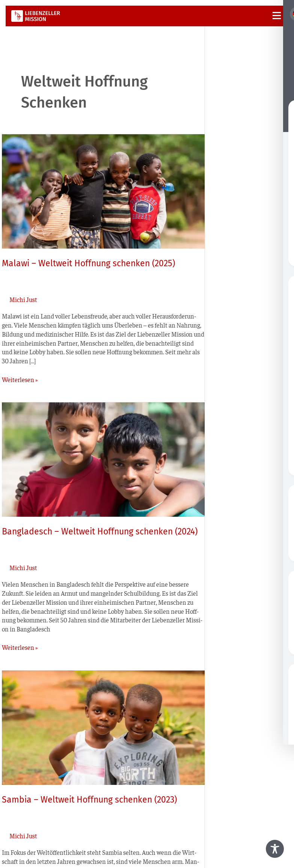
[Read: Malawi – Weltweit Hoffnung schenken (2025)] (103, 190)
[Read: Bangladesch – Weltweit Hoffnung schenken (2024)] (103, 458)
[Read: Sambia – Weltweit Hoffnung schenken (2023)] (103, 727)
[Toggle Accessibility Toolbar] (275, 849)
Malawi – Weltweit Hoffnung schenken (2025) (88, 263)
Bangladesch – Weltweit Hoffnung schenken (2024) (100, 531)
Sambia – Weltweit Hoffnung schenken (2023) (89, 800)
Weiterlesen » (20, 379)
